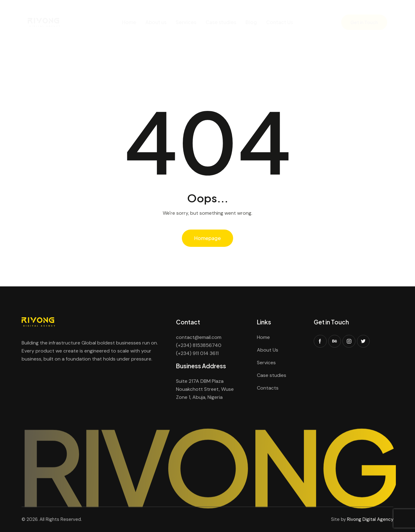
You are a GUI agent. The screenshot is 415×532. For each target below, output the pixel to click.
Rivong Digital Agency (370, 519)
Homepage (207, 238)
